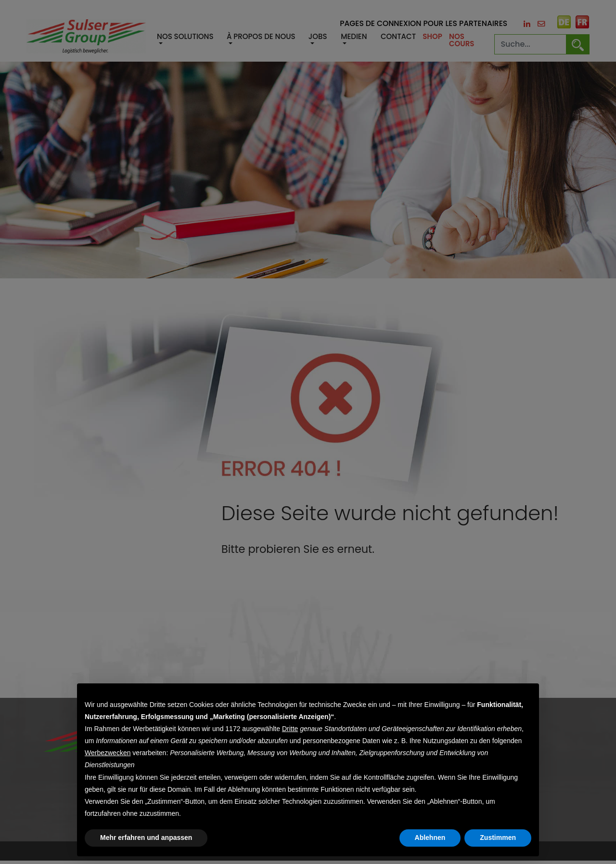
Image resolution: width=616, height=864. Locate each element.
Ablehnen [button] (430, 838)
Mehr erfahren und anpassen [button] (146, 838)
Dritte (290, 729)
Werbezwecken (108, 753)
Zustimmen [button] (498, 838)
